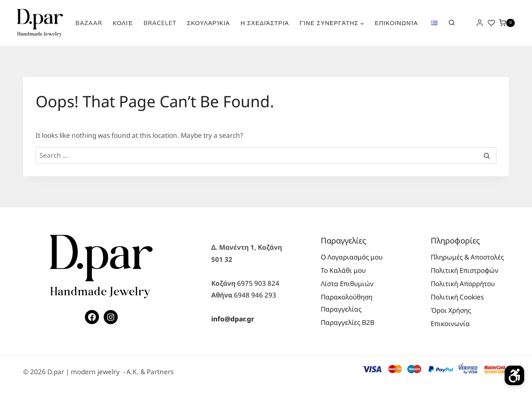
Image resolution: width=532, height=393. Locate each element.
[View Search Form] (451, 23)
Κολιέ (123, 23)
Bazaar (89, 23)
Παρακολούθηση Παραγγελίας (347, 303)
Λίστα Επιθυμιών (347, 284)
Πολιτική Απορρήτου (463, 284)
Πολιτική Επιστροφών (465, 270)
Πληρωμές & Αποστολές (467, 257)
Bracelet (160, 23)
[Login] (480, 23)
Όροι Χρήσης (451, 310)
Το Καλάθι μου (343, 270)
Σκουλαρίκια (208, 23)
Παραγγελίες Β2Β (348, 322)
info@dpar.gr (233, 319)
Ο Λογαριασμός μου (352, 257)
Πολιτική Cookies (457, 297)
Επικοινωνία (396, 23)
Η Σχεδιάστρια (265, 23)
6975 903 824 (258, 283)
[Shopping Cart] (507, 23)
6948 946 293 (255, 295)
